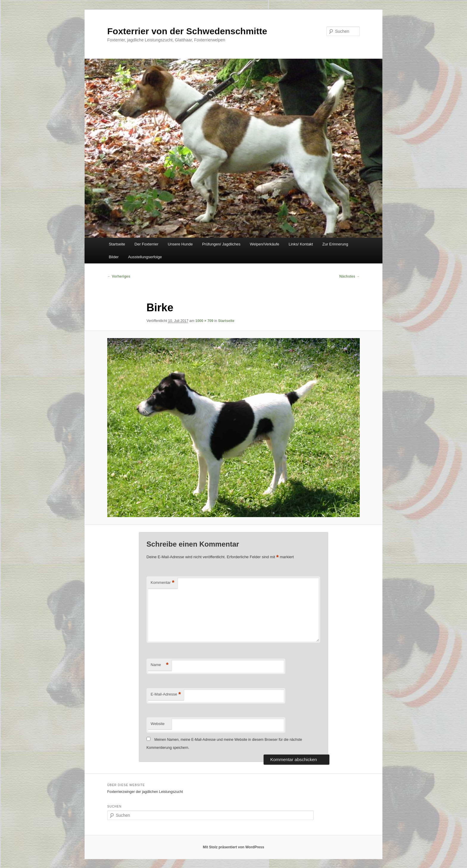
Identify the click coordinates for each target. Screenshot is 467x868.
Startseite (117, 244)
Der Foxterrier (147, 244)
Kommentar (163, 583)
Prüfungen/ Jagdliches (221, 244)
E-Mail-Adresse (166, 694)
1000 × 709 (204, 321)
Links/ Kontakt (301, 244)
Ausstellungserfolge (145, 257)
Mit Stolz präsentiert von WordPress (233, 847)
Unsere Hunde (180, 244)
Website (158, 724)
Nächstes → (350, 276)
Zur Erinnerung (335, 244)
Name (160, 665)
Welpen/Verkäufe (265, 244)
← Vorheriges (119, 276)
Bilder (114, 257)
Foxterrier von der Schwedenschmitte (187, 31)
